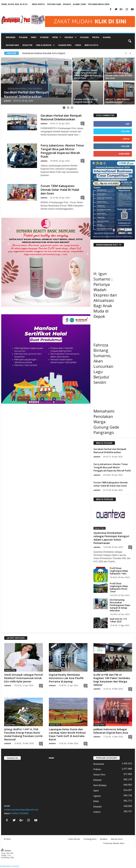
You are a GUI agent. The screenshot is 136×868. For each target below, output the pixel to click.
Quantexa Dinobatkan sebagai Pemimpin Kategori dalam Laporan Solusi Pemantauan (111, 538)
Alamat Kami (79, 4)
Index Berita (38, 4)
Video (78, 45)
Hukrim (44, 37)
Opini (96, 791)
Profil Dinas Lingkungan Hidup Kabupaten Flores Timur (119, 587)
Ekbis (34, 37)
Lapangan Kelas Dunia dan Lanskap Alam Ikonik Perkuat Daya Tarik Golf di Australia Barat (67, 734)
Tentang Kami (54, 4)
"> (23, 781)
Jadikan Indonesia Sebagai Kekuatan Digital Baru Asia (111, 731)
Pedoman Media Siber (99, 4)
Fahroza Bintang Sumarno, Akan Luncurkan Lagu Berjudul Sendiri (103, 364)
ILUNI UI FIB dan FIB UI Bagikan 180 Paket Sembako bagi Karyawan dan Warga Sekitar (112, 680)
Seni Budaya (100, 785)
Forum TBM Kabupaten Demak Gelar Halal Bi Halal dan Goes (60, 190)
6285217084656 (20, 813)
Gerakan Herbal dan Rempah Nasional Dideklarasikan (61, 117)
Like (127, 124)
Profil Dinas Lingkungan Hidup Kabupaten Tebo (119, 571)
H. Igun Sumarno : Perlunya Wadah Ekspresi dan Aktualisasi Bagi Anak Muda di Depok (105, 295)
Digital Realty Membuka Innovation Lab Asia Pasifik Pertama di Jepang (66, 678)
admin (7, 101)
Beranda (11, 37)
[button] (130, 41)
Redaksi (67, 4)
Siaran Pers (65, 45)
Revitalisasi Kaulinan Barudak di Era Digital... (47, 53)
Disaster (27, 45)
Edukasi (97, 780)
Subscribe (124, 154)
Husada (84, 37)
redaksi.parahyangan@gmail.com (21, 810)
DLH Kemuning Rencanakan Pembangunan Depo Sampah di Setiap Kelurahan (120, 605)
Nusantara (12, 45)
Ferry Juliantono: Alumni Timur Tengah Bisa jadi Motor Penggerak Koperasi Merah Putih (62, 151)
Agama (107, 37)
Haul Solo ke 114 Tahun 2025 (118, 620)
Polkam (23, 37)
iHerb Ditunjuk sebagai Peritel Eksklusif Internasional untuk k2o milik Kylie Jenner (24, 678)
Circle (126, 139)
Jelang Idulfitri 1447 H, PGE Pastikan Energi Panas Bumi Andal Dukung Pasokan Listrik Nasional (23, 734)
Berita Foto (91, 45)
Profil (96, 37)
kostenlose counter (10, 866)
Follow (125, 131)
